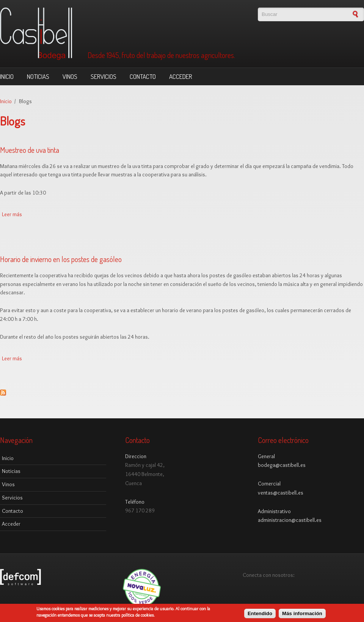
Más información (302, 615)
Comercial (269, 484)
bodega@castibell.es (282, 465)
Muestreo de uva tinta (30, 150)
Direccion (136, 456)
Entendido (260, 615)
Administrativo (274, 511)
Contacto (143, 76)
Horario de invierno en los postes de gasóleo (61, 259)
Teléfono (135, 502)
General (266, 456)
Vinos (70, 76)
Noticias (38, 76)
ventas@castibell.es (281, 493)
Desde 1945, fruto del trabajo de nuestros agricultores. (161, 55)
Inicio (7, 76)
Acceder (181, 76)
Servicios (104, 76)
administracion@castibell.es (290, 520)
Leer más (12, 214)
